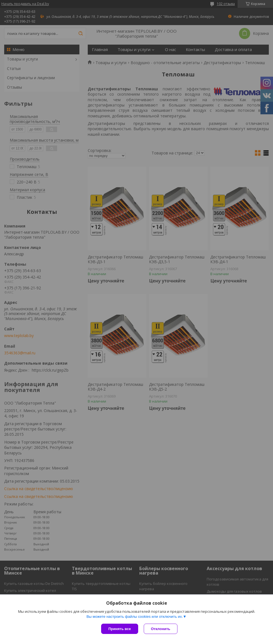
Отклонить (161, 629)
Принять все (120, 629)
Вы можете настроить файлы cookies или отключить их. (135, 617)
